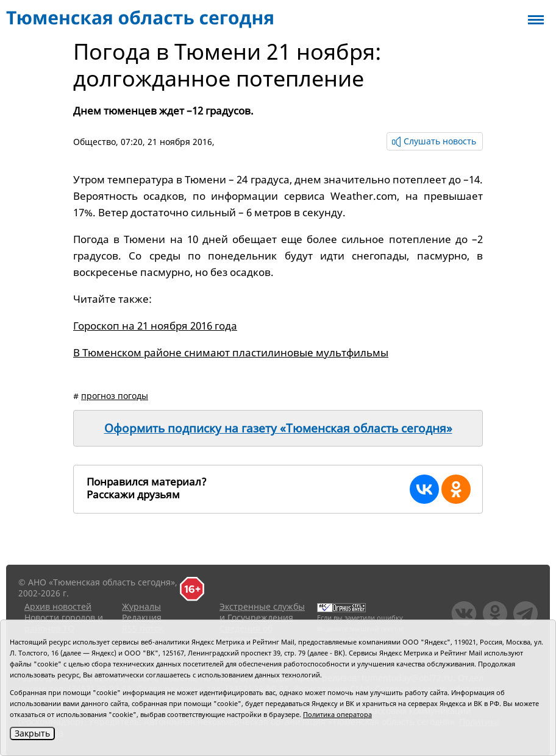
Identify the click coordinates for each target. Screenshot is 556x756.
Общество (94, 142)
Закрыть (32, 733)
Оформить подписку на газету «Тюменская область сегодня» (278, 428)
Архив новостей (58, 606)
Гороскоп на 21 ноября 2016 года (155, 326)
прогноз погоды (115, 396)
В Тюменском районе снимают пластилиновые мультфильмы (231, 352)
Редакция (142, 617)
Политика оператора (337, 714)
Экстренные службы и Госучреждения (262, 612)
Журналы (141, 606)
